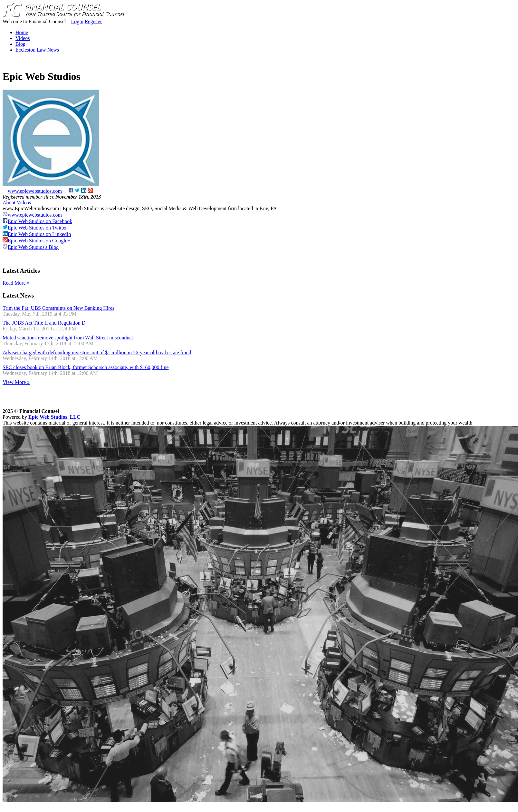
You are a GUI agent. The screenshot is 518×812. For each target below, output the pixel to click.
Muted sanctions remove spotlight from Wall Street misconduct (68, 338)
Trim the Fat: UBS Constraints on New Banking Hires (58, 308)
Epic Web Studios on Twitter (35, 228)
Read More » (16, 283)
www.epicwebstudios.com (35, 191)
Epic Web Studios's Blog (31, 247)
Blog (20, 44)
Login (77, 21)
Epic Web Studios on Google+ (36, 241)
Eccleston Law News (37, 50)
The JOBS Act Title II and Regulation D (44, 323)
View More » (16, 382)
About (9, 203)
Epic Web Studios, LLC (54, 417)
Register (93, 21)
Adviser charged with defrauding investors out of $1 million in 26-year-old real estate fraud (97, 352)
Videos (23, 38)
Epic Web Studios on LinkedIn (37, 234)
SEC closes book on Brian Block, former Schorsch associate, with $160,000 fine (86, 367)
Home (22, 32)
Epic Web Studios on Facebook (37, 221)
